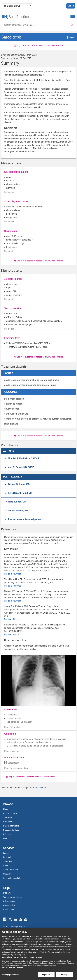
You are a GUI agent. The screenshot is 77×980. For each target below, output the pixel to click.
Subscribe (8, 861)
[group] (38, 459)
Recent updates (10, 813)
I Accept (65, 975)
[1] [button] (31, 148)
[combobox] (36, 25)
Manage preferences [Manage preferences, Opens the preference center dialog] (11, 975)
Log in (71, 6)
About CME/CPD (10, 870)
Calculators (8, 822)
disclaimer (41, 788)
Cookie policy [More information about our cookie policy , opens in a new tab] (20, 955)
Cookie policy (9, 905)
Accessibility (8, 909)
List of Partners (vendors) (13, 968)
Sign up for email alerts (13, 878)
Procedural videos (11, 830)
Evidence (7, 834)
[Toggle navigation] (73, 16)
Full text (8, 574)
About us (7, 866)
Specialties (8, 817)
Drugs (6, 838)
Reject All (46, 975)
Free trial (7, 857)
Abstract (16, 574)
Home (6, 809)
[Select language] (17, 6)
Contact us (8, 874)
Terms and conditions (12, 897)
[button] (67, 38)
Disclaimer (8, 893)
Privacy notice (9, 901)
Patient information (11, 826)
